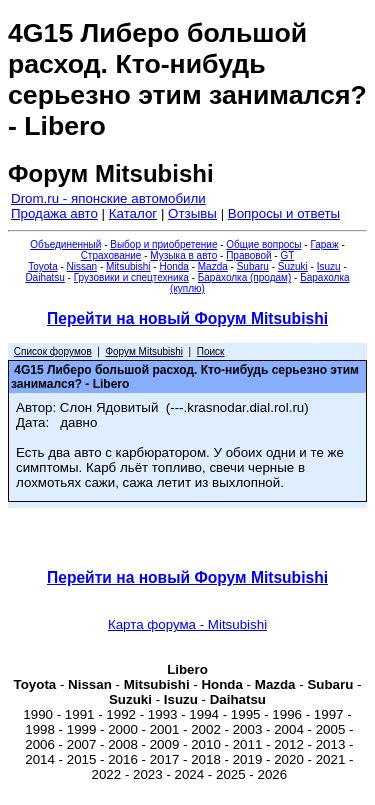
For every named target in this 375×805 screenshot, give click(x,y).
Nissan (82, 266)
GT (287, 255)
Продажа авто (54, 213)
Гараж (324, 244)
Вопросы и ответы (284, 213)
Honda (173, 266)
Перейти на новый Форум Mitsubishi (187, 318)
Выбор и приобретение (163, 244)
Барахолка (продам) (245, 277)
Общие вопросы (263, 244)
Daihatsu (44, 277)
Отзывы (192, 213)
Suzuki (293, 266)
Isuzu (329, 266)
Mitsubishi (128, 266)
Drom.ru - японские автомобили (108, 198)
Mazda (213, 266)
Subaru (253, 266)
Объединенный (65, 244)
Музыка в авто (183, 255)
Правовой (248, 255)
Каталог (133, 213)
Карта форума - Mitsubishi (187, 624)
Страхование (111, 255)
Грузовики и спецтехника (131, 277)
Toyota (42, 266)
